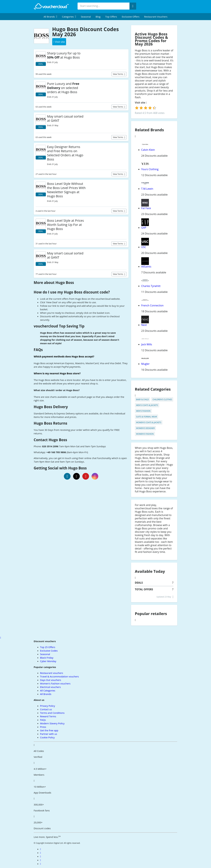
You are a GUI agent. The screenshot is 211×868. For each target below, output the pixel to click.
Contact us (46, 709)
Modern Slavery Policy (52, 723)
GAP (144, 228)
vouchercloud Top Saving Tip (59, 326)
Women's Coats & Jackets (149, 422)
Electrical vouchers (50, 687)
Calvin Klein (148, 150)
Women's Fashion (145, 434)
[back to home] (51, 7)
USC (144, 247)
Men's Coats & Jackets (147, 405)
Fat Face (146, 208)
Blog (98, 17)
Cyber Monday (48, 661)
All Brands (46, 694)
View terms (118, 74)
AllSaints (146, 267)
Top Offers (111, 17)
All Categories (48, 690)
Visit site (141, 103)
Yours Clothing (150, 169)
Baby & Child (143, 399)
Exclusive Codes (49, 651)
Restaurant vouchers (156, 17)
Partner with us (49, 734)
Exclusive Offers (131, 17)
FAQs (38, 350)
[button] (50, 17)
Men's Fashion (143, 411)
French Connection (152, 305)
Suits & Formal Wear (147, 417)
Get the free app (49, 730)
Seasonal (86, 17)
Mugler (145, 364)
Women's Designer (145, 428)
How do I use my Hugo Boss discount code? (72, 292)
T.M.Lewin (147, 189)
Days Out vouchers (51, 680)
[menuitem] (50, 17)
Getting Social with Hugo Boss (60, 468)
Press (43, 727)
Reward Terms (48, 716)
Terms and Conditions (52, 713)
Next (144, 325)
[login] (146, 108)
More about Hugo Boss (54, 283)
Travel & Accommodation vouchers (59, 676)
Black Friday (47, 658)
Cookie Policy (47, 737)
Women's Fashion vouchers (55, 683)
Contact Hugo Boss (50, 440)
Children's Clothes (162, 399)
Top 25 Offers (48, 647)
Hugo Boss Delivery (51, 407)
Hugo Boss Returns (51, 423)
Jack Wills (147, 344)
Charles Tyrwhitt (151, 286)
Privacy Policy (48, 706)
